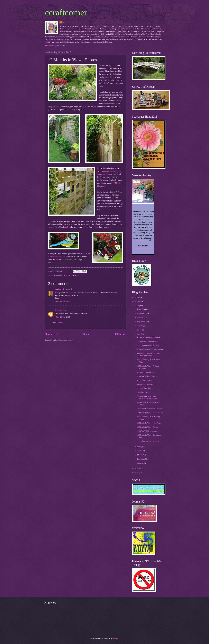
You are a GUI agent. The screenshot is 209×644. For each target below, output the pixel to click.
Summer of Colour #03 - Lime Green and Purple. (148, 354)
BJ (63, 22)
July (139, 330)
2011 (137, 473)
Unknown (58, 310)
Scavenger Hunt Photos (146, 372)
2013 (137, 306)
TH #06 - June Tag (144, 388)
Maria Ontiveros (61, 289)
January (140, 463)
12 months (58, 275)
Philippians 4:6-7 (142, 241)
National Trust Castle (59, 257)
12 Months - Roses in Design (148, 341)
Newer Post (51, 334)
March (140, 455)
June (139, 334)
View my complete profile (55, 46)
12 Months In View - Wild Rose (149, 423)
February (141, 459)
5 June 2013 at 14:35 (62, 301)
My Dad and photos (144, 380)
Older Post (121, 334)
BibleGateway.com (143, 249)
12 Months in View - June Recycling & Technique (147, 397)
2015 (137, 297)
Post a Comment (58, 322)
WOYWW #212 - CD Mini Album (150, 349)
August (140, 326)
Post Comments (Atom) (64, 340)
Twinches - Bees (143, 392)
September (141, 322)
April (139, 451)
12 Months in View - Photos (147, 427)
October (140, 317)
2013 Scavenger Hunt (71, 275)
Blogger (116, 638)
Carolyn (103, 177)
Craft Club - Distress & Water (148, 345)
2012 (137, 468)
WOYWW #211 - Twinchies (147, 376)
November (141, 313)
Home (86, 334)
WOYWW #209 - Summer (147, 431)
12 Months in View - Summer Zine (150, 413)
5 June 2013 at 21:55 (62, 317)
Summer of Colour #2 (145, 384)
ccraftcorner (66, 12)
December (141, 309)
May (139, 447)
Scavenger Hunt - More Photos (148, 337)
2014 (137, 301)
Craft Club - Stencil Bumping (148, 441)
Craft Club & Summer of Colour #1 (150, 409)
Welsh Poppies (64, 227)
